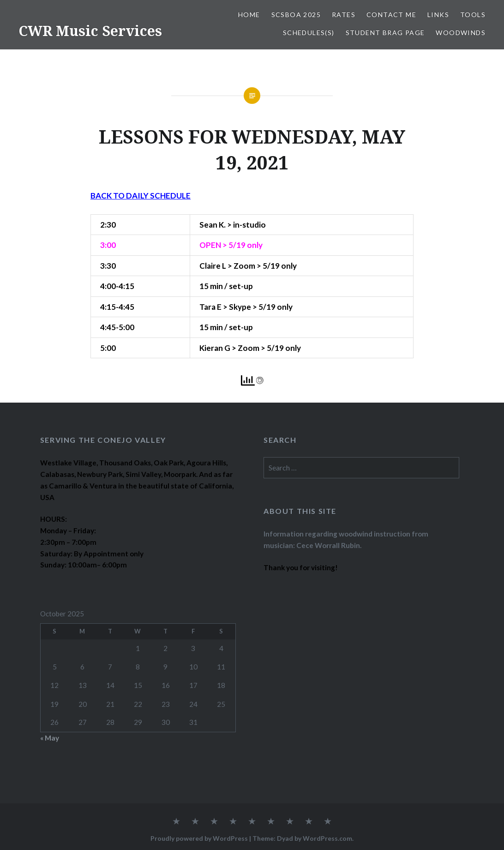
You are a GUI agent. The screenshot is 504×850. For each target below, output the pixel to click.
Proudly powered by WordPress (199, 838)
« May (50, 738)
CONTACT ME (391, 15)
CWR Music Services (90, 31)
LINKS (438, 15)
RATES (344, 15)
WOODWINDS (461, 33)
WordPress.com (327, 838)
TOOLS (473, 15)
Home (249, 15)
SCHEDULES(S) (309, 33)
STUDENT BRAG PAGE (385, 33)
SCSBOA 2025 (296, 15)
